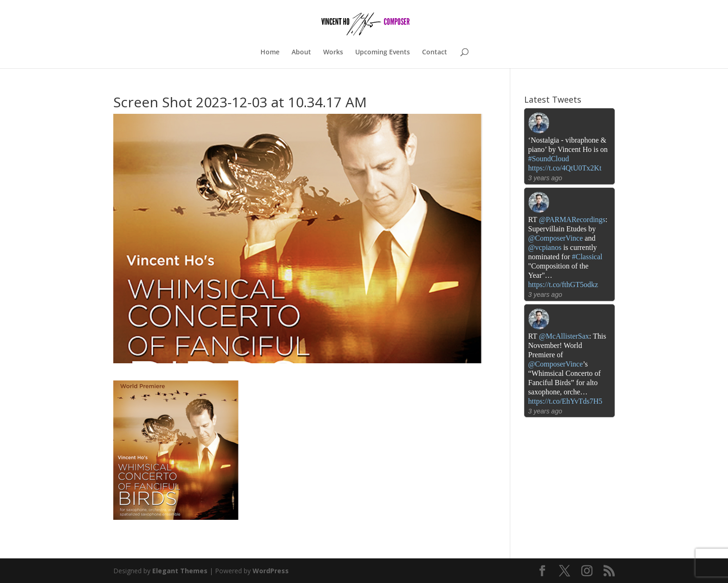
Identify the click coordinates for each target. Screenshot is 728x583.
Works (333, 52)
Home (270, 52)
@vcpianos (545, 247)
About (301, 52)
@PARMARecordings (572, 219)
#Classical (587, 257)
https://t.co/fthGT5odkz (563, 285)
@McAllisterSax (564, 336)
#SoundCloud (549, 159)
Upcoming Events (383, 52)
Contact (435, 52)
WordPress (271, 571)
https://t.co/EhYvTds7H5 (565, 401)
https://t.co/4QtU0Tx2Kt (565, 168)
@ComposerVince (556, 238)
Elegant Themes (180, 571)
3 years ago (545, 178)
